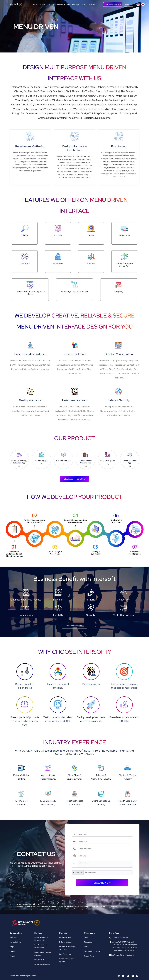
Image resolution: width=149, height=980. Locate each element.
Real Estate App (65, 954)
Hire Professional (74, 626)
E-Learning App (65, 937)
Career (83, 4)
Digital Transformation (42, 964)
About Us (13, 937)
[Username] (105, 834)
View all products (74, 479)
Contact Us (91, 4)
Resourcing (76, 4)
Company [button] (42, 4)
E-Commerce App (66, 942)
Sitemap (13, 956)
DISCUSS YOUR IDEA (113, 4)
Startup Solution (15, 942)
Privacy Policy (89, 956)
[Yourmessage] (105, 864)
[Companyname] (105, 856)
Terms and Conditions (92, 951)
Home (35, 4)
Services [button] (51, 4)
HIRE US (128, 4)
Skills (68, 4)
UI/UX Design (39, 960)
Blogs (12, 947)
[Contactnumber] (105, 849)
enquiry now (102, 883)
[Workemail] (105, 842)
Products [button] (61, 4)
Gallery (12, 951)
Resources (88, 942)
